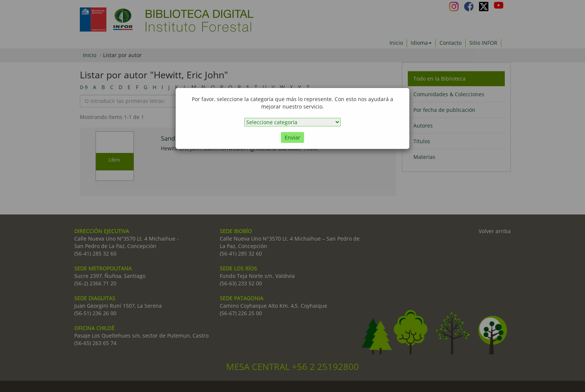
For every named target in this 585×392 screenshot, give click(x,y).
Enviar (292, 137)
